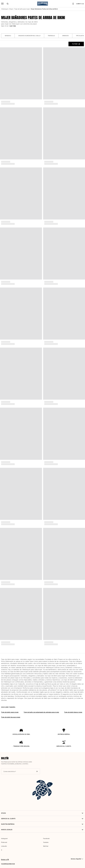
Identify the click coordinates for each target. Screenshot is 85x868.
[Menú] (2, 4)
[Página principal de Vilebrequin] (43, 4)
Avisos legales (42, 830)
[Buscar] (8, 4)
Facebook (46, 838)
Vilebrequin (5, 9)
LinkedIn (4, 846)
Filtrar (76, 44)
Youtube (46, 842)
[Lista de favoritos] (73, 4)
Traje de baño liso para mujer (11, 717)
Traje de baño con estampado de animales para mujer (41, 712)
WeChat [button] (46, 846)
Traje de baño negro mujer (10, 712)
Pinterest (4, 842)
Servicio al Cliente (42, 819)
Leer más (13, 26)
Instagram (4, 838)
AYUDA (42, 813)
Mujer (11, 9)
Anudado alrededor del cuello (29, 36)
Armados (65, 36)
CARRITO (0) (80, 4)
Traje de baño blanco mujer (73, 712)
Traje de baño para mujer (22, 9)
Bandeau (8, 36)
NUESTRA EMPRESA (42, 824)
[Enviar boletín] (37, 771)
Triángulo (51, 36)
